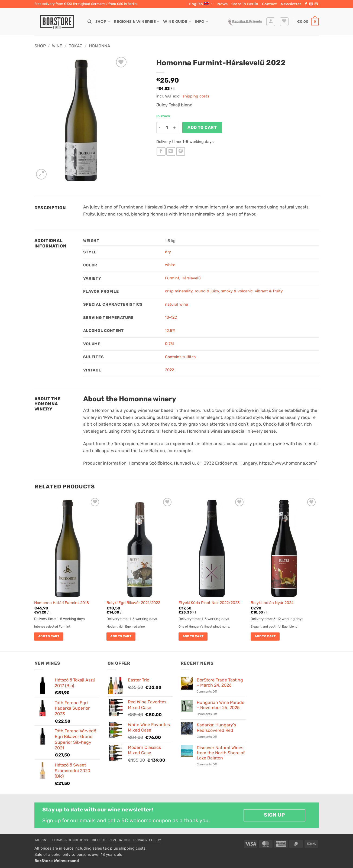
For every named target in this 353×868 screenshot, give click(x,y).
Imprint (41, 840)
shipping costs (196, 96)
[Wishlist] (284, 22)
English (201, 4)
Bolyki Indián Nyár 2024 (272, 603)
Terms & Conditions (70, 840)
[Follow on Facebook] (306, 4)
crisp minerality (179, 291)
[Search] (90, 22)
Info (201, 22)
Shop (103, 22)
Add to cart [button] (49, 636)
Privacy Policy (147, 840)
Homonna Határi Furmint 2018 (61, 603)
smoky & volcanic (237, 291)
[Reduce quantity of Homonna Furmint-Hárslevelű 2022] (160, 128)
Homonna (100, 46)
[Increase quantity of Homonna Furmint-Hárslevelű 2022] (175, 128)
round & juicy (207, 291)
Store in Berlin (245, 4)
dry (168, 252)
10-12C (171, 317)
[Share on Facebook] (161, 151)
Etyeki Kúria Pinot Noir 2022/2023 (209, 603)
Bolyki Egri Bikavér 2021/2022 (133, 603)
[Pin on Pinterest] (181, 151)
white (170, 265)
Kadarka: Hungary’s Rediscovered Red (216, 727)
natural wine (176, 304)
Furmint (172, 278)
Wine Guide (177, 22)
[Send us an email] (316, 4)
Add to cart (202, 127)
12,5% (170, 331)
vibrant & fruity (269, 291)
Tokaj (76, 46)
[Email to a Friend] (171, 151)
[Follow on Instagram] (311, 4)
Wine (57, 46)
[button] (291, 4)
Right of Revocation (111, 840)
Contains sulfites (180, 357)
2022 (169, 370)
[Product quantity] (167, 128)
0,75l (169, 344)
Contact (269, 4)
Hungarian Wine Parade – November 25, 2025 (221, 705)
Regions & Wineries (137, 22)
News (222, 4)
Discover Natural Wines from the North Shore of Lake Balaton (221, 753)
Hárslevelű (191, 278)
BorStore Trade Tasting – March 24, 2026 (220, 683)
